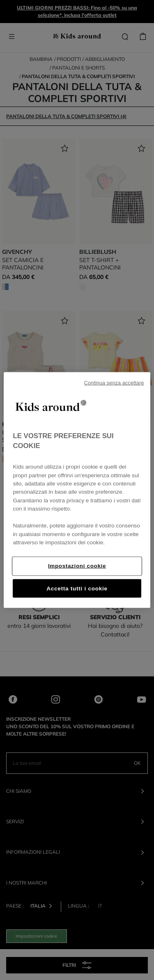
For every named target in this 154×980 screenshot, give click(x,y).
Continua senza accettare (114, 383)
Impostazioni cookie (77, 565)
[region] (77, 490)
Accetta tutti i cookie (77, 588)
